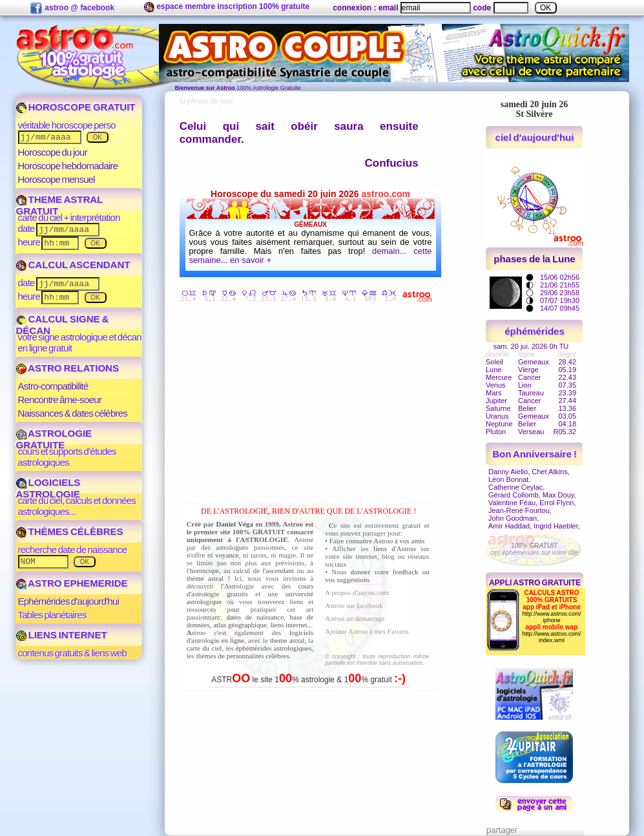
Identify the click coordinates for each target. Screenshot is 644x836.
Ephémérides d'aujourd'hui (69, 601)
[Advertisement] (312, 405)
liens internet (288, 625)
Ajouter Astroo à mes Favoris (367, 631)
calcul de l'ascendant (264, 570)
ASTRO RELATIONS (68, 368)
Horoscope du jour (53, 152)
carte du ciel (204, 648)
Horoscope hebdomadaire (68, 166)
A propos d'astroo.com (357, 592)
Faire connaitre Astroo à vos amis (377, 541)
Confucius (392, 163)
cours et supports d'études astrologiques (67, 457)
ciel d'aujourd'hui (535, 137)
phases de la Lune (534, 259)
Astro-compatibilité (53, 386)
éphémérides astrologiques (274, 648)
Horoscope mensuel (57, 179)
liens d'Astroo (395, 549)
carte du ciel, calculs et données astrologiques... (77, 506)
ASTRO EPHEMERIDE (72, 583)
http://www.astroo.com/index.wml (551, 637)
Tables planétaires (52, 615)
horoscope (204, 570)
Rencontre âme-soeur (60, 400)
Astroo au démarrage (355, 618)
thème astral (205, 578)
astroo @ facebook (72, 8)
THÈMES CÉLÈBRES (70, 531)
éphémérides (535, 331)
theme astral (287, 640)
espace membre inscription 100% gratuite (227, 7)
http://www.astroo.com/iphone (551, 617)
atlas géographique (240, 625)
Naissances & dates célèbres (73, 413)
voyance (227, 555)
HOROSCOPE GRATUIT (76, 107)
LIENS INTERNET (62, 635)
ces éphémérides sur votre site (534, 549)
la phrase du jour (206, 101)
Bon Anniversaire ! (534, 454)
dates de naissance (255, 617)
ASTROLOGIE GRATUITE (54, 439)
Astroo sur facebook (354, 605)
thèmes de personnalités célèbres (243, 656)
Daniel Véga (234, 524)
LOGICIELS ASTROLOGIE (48, 488)
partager (502, 830)
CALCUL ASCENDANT (73, 265)
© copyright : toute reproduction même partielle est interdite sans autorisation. (377, 660)
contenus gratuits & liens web (73, 653)
